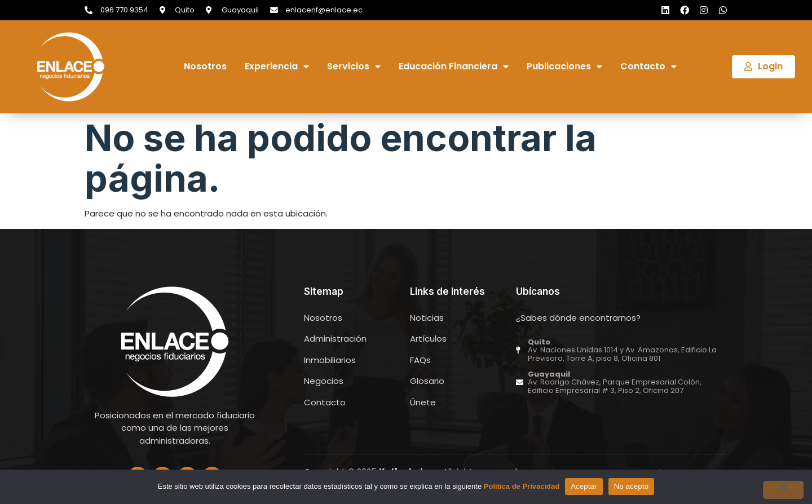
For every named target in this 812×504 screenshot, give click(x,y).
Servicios (354, 67)
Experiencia (277, 67)
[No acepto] (783, 490)
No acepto (632, 486)
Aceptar (584, 486)
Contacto (648, 67)
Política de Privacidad (522, 486)
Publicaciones (564, 67)
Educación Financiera (454, 67)
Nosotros (205, 67)
